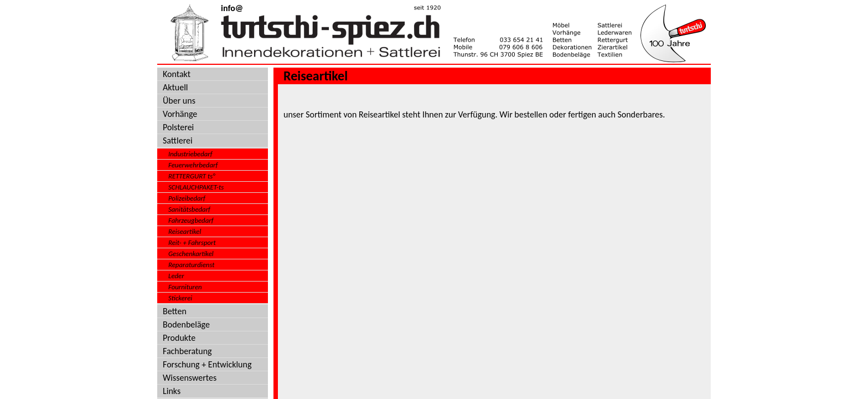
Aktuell (175, 87)
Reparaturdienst (192, 265)
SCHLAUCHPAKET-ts (196, 187)
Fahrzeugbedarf (191, 220)
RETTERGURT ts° (192, 176)
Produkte (179, 338)
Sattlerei (178, 140)
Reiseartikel (185, 231)
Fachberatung (187, 351)
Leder (176, 276)
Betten (175, 311)
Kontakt (177, 74)
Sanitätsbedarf (189, 209)
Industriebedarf (190, 154)
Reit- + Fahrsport (192, 242)
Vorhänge (180, 114)
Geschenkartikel (191, 254)
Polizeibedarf (187, 198)
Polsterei (178, 127)
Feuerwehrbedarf (193, 165)
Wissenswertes (190, 378)
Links (172, 391)
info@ (232, 8)
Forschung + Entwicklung (207, 364)
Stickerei (180, 298)
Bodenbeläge (186, 324)
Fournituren (185, 287)
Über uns (179, 101)
